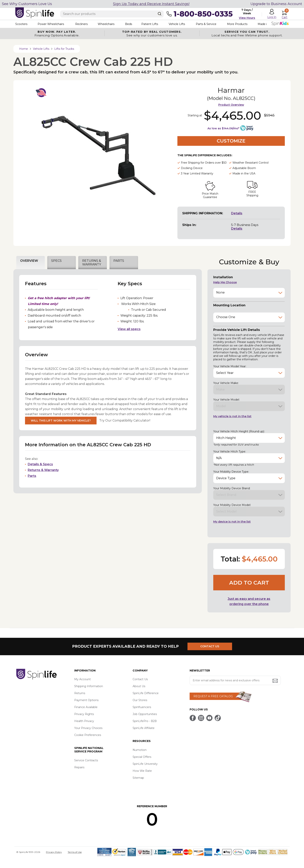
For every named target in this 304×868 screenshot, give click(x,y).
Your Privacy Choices (88, 728)
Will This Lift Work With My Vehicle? (61, 421)
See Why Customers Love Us (27, 4)
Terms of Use (75, 852)
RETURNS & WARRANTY (92, 263)
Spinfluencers (142, 707)
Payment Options (86, 700)
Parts (32, 476)
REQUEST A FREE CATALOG (213, 696)
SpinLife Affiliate (144, 728)
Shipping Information (89, 686)
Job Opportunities (145, 714)
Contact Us (140, 679)
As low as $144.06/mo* (223, 128)
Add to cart (249, 583)
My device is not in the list (232, 522)
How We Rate (142, 771)
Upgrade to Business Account (276, 4)
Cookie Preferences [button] (88, 735)
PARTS (119, 261)
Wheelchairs (106, 24)
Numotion (140, 750)
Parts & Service (206, 24)
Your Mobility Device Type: (231, 472)
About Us (139, 686)
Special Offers (142, 757)
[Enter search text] (112, 14)
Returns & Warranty (43, 470)
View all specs (129, 329)
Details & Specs (40, 464)
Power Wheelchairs (51, 24)
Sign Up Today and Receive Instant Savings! (151, 4)
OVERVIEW (29, 261)
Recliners (81, 24)
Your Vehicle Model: (226, 400)
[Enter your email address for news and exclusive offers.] (235, 680)
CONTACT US (210, 646)
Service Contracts (86, 760)
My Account (82, 679)
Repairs (79, 767)
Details (237, 213)
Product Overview (231, 105)
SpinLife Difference (146, 693)
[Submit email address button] (275, 681)
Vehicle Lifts (177, 24)
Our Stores (140, 700)
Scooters (21, 24)
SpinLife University (145, 764)
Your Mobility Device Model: (232, 505)
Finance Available (86, 707)
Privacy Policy (54, 852)
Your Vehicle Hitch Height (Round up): (239, 431)
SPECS (56, 261)
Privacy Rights (84, 714)
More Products (237, 24)
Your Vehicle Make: (226, 383)
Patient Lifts (150, 24)
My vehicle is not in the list (232, 416)
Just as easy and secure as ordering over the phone (249, 601)
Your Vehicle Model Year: (230, 366)
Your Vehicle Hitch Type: (230, 452)
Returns (80, 693)
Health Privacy (84, 721)
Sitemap (138, 778)
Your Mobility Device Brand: (232, 488)
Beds (129, 24)
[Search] (160, 14)
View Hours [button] (247, 18)
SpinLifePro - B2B (145, 721)
